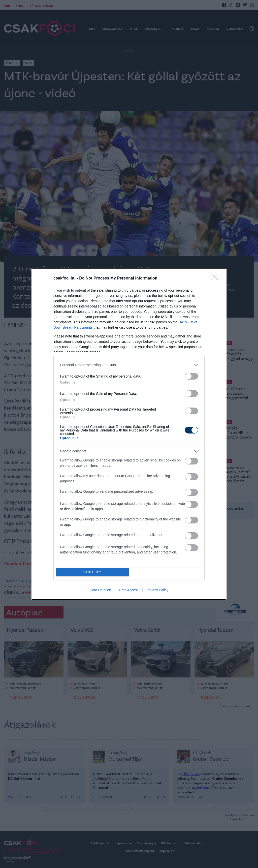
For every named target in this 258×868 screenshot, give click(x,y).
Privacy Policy (157, 590)
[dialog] (129, 434)
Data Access (129, 590)
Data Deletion (100, 590)
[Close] (216, 278)
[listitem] (129, 365)
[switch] (191, 376)
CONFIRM (93, 572)
